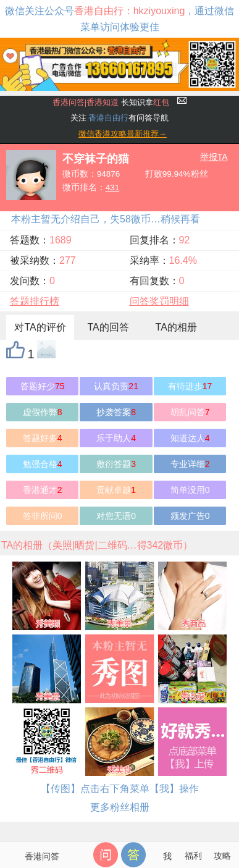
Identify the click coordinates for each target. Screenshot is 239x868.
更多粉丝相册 (120, 807)
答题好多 (43, 438)
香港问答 (42, 856)
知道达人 (190, 438)
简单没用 (190, 490)
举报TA (214, 157)
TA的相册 (176, 327)
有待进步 (190, 386)
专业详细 (190, 464)
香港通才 (43, 490)
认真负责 (116, 386)
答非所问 (43, 516)
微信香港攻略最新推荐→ (123, 134)
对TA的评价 (40, 327)
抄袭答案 (116, 412)
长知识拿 (111, 102)
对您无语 (116, 516)
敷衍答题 (116, 464)
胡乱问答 (190, 412)
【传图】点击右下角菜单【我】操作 (120, 789)
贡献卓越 (116, 490)
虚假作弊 (43, 412)
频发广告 (190, 516)
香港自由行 (108, 118)
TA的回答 (108, 327)
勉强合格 (43, 464)
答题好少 (43, 386)
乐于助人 (116, 438)
